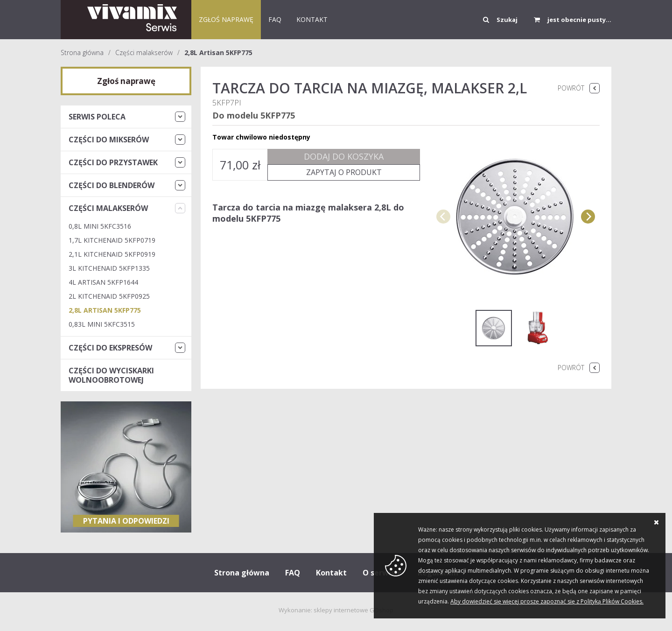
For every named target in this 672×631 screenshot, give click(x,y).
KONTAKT (312, 19)
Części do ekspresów (110, 348)
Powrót (571, 88)
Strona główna (82, 53)
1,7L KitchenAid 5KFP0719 (112, 240)
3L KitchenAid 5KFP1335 (109, 268)
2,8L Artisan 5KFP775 (218, 53)
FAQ (275, 19)
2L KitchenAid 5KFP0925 (109, 296)
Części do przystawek (113, 162)
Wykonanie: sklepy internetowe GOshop (336, 610)
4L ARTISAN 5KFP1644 (103, 282)
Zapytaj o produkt (344, 172)
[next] (588, 217)
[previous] (443, 217)
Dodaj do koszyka (344, 156)
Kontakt (331, 573)
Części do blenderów (112, 185)
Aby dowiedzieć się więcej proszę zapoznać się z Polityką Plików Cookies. (547, 601)
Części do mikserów (109, 140)
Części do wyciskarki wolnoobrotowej (111, 375)
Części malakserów (144, 53)
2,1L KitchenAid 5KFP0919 (112, 254)
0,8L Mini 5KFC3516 (100, 226)
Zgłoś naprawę (226, 19)
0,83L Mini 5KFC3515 (102, 324)
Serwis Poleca (97, 117)
